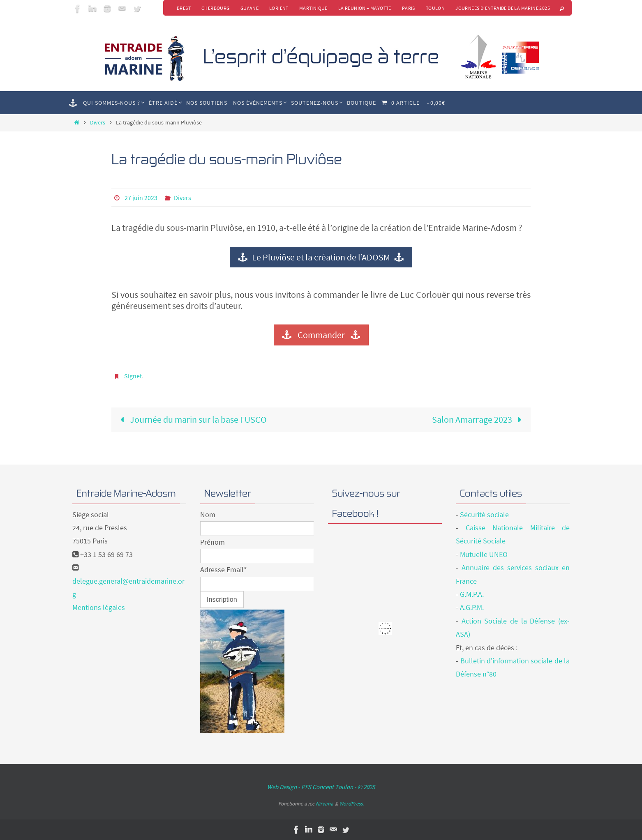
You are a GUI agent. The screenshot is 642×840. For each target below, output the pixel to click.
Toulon (435, 8)
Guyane (249, 8)
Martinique (313, 8)
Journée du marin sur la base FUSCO (191, 419)
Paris (409, 8)
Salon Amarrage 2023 (479, 419)
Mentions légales (99, 607)
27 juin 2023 (141, 198)
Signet (133, 376)
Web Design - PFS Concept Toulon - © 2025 (321, 787)
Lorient (279, 8)
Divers (98, 122)
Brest (184, 8)
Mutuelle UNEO (484, 554)
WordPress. (351, 804)
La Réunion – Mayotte (365, 8)
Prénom (212, 542)
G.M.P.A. (472, 594)
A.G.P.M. (472, 607)
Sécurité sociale (484, 514)
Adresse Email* (224, 570)
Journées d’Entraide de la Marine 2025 (503, 8)
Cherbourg (216, 8)
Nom (208, 514)
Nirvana (324, 804)
